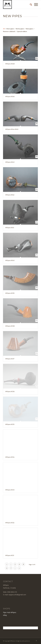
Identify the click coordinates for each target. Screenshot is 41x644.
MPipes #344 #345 (12, 129)
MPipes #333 (10, 490)
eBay (5, 615)
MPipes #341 (10, 228)
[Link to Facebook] (36, 641)
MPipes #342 (10, 195)
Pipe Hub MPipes (10, 612)
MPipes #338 (10, 326)
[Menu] (35, 4)
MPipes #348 (10, 64)
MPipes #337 (10, 359)
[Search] (30, 4)
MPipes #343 (10, 162)
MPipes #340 (10, 260)
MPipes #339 (10, 293)
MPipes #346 (10, 96)
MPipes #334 (10, 457)
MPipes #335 (10, 424)
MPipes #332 (10, 523)
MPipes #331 (10, 555)
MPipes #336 (10, 391)
